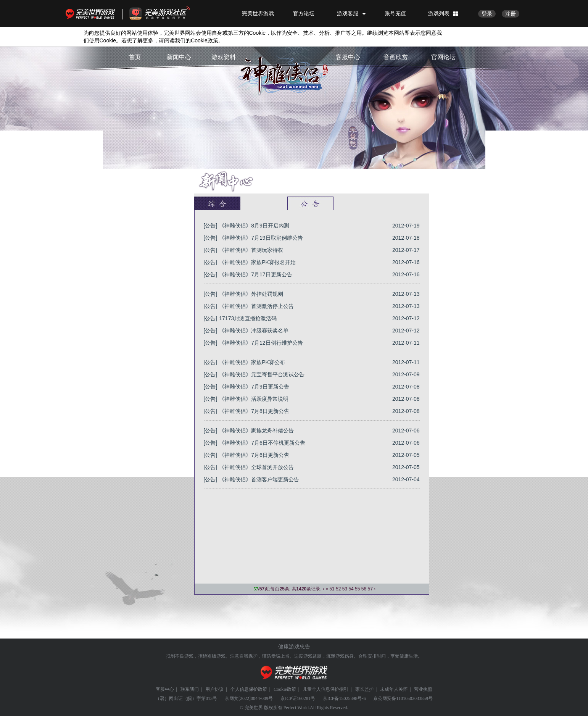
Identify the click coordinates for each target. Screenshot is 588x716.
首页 (135, 57)
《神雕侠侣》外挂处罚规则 (251, 294)
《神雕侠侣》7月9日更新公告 (254, 387)
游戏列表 (439, 13)
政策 (205, 40)
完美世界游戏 (92, 13)
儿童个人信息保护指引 (325, 689)
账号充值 (395, 13)
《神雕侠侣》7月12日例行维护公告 (261, 343)
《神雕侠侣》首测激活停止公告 (256, 306)
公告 (310, 203)
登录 (487, 14)
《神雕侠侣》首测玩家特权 (251, 250)
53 (345, 589)
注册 (511, 14)
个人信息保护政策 (249, 689)
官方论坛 (304, 13)
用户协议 (214, 689)
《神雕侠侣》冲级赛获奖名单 (254, 331)
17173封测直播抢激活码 (248, 318)
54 (351, 589)
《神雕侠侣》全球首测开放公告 (256, 467)
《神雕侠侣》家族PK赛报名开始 (257, 262)
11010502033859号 (414, 698)
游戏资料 (224, 57)
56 (364, 589)
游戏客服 (348, 13)
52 (338, 589)
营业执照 (423, 689)
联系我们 (190, 689)
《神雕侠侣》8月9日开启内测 (254, 226)
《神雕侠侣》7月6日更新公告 (254, 455)
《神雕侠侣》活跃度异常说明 (254, 399)
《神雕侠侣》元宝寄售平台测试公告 (262, 374)
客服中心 (348, 57)
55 (357, 589)
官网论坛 (443, 57)
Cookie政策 (285, 689)
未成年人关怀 (394, 689)
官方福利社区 (166, 13)
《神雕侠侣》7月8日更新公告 (254, 411)
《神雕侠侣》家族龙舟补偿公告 (256, 431)
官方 (264, 203)
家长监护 (364, 689)
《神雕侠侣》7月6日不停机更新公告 (262, 443)
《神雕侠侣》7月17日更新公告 (255, 274)
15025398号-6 (352, 698)
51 (332, 589)
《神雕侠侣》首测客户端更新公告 (259, 479)
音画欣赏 (396, 57)
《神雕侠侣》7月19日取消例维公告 (261, 238)
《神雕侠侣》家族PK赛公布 (252, 362)
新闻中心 (179, 57)
